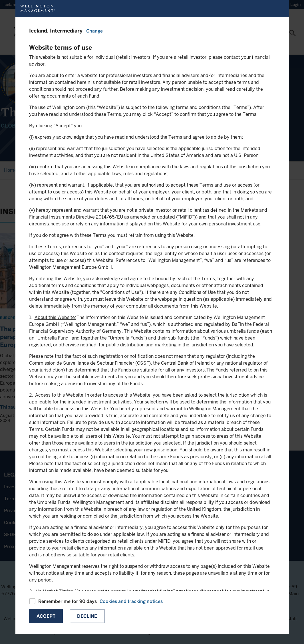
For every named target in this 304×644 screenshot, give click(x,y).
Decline (87, 616)
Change (94, 31)
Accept (46, 616)
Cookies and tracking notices (131, 601)
